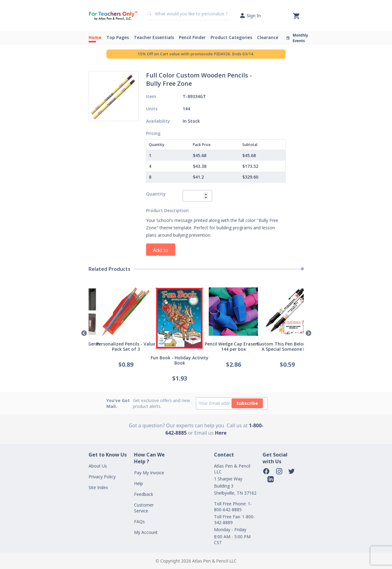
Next (308, 334)
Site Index (98, 487)
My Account (146, 532)
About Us (98, 466)
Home (95, 37)
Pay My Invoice (149, 473)
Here (221, 433)
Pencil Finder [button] (192, 37)
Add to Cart (161, 251)
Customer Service (144, 508)
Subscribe (247, 403)
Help (139, 483)
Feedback (144, 494)
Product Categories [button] (231, 37)
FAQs (139, 522)
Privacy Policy (102, 477)
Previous (84, 334)
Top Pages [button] (118, 37)
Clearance (268, 37)
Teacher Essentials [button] (154, 37)
